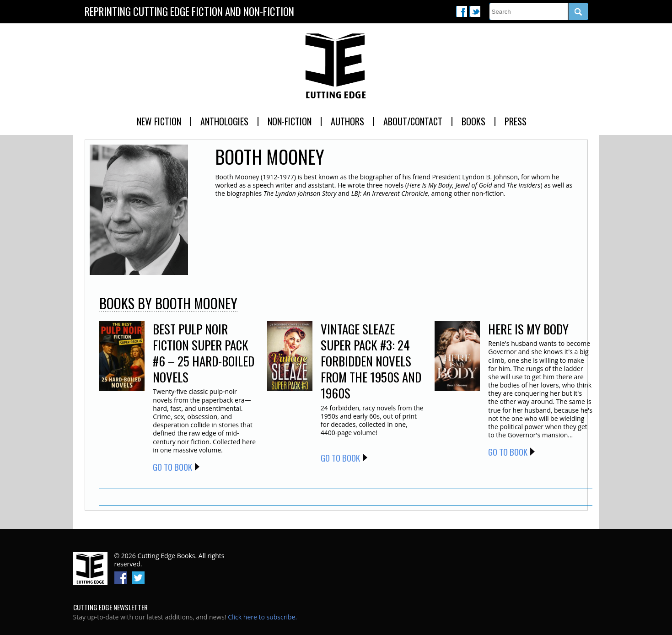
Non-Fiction (290, 121)
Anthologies (224, 121)
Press (516, 121)
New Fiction (159, 121)
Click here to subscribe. (262, 617)
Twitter (475, 11)
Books (473, 121)
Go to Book (172, 467)
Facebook (462, 11)
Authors (347, 121)
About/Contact (413, 121)
